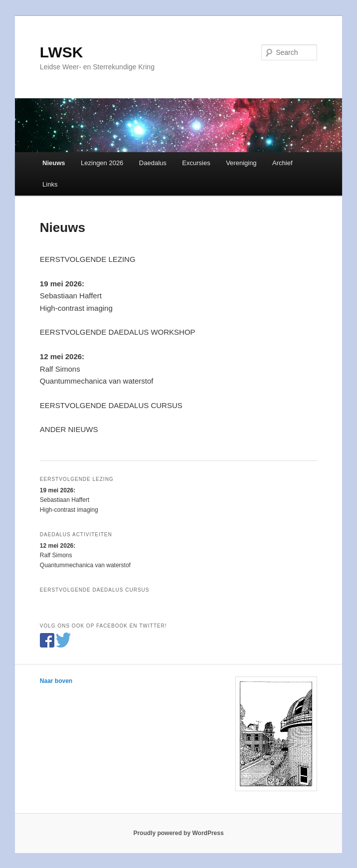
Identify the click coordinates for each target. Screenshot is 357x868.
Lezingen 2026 (102, 163)
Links (50, 184)
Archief (282, 163)
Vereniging (241, 163)
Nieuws (54, 163)
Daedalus (153, 163)
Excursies (196, 163)
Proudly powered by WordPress (178, 833)
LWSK (62, 52)
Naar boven (56, 681)
